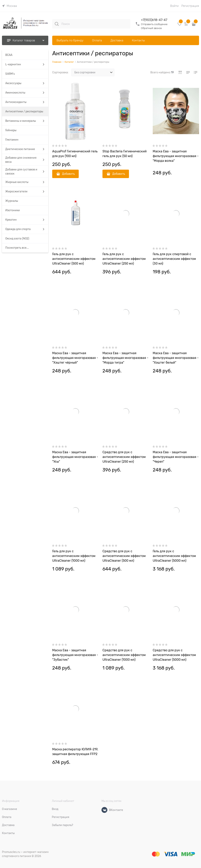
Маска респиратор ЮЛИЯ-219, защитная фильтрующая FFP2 (75, 752)
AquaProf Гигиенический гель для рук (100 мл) (75, 154)
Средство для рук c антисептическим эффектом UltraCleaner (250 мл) (124, 457)
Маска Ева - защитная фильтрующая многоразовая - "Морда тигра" (125, 358)
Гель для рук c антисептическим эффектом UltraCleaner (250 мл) (124, 259)
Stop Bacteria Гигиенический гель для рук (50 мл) (125, 154)
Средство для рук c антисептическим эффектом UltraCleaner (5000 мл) (174, 655)
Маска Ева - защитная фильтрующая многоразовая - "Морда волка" (176, 156)
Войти (174, 6)
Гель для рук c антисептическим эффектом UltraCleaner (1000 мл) (74, 556)
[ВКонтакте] (104, 810)
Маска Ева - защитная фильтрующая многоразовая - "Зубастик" (75, 655)
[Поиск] (57, 24)
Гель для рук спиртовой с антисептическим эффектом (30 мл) (174, 259)
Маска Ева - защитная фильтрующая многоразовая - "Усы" (75, 457)
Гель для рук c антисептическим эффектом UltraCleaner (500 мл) (74, 259)
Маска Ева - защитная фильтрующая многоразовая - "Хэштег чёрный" (75, 358)
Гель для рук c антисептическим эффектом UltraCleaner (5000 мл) (174, 556)
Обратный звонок (151, 28)
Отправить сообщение (154, 24)
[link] (9, 6)
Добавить (68, 174)
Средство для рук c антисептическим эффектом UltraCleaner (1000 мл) (124, 655)
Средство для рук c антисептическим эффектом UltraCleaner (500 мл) (124, 556)
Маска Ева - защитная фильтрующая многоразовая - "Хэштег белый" (176, 358)
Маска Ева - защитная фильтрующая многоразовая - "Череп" (176, 457)
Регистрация (190, 6)
